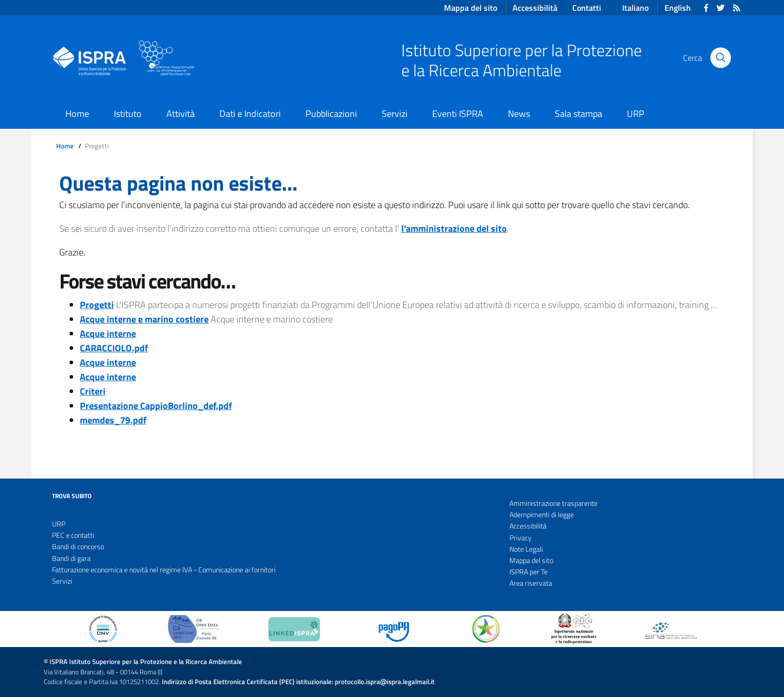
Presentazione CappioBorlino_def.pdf (156, 406)
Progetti (97, 305)
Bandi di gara (71, 558)
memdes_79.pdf (113, 420)
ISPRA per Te (529, 572)
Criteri (93, 391)
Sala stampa (578, 114)
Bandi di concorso (78, 547)
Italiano (635, 8)
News (519, 114)
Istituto (128, 114)
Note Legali (526, 549)
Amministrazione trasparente (553, 503)
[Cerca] (721, 58)
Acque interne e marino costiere (144, 319)
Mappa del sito (531, 560)
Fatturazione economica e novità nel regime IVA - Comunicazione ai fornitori (164, 570)
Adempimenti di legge (542, 515)
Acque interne (108, 334)
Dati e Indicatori (250, 114)
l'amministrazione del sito (454, 228)
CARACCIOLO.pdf (114, 348)
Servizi (395, 114)
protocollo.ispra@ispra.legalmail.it (385, 682)
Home (77, 114)
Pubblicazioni (331, 114)
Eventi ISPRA (458, 114)
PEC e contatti (73, 535)
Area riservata (531, 583)
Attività (181, 114)
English (678, 8)
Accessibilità (528, 526)
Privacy (521, 538)
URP (636, 114)
